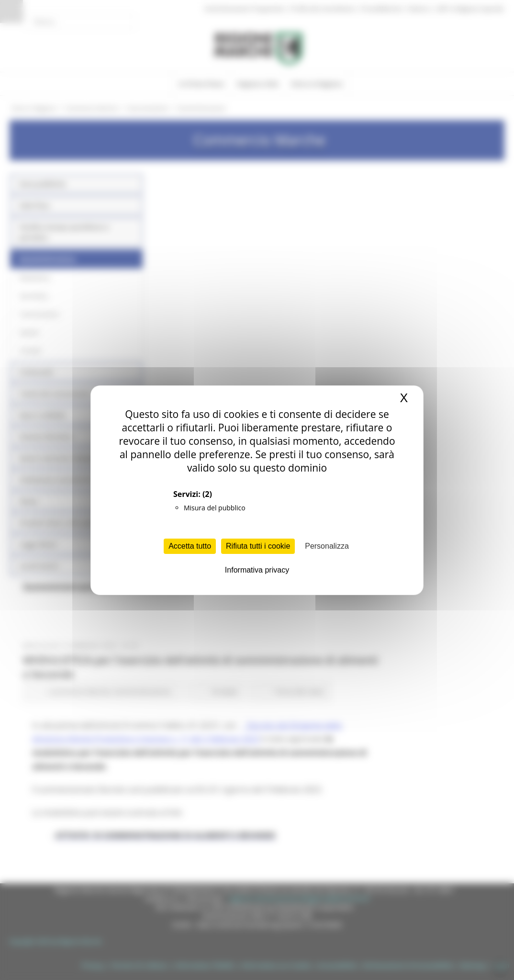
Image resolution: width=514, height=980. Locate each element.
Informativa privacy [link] (257, 570)
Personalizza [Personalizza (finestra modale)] (327, 546)
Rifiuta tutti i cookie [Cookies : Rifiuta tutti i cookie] (258, 546)
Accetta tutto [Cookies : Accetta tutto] (190, 546)
